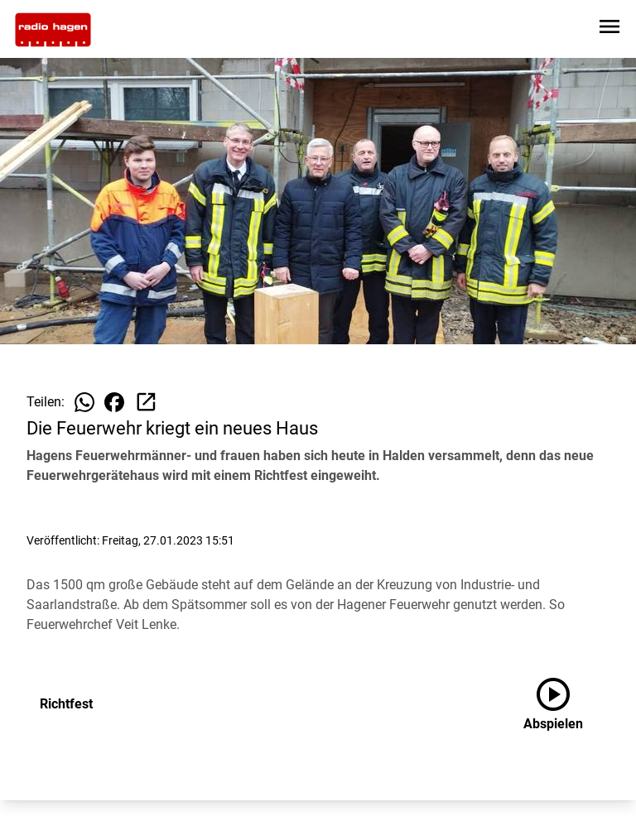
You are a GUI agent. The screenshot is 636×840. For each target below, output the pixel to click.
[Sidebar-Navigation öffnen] (609, 29)
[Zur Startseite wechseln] (53, 30)
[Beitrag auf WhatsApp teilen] (84, 402)
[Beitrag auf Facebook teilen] (114, 402)
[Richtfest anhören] (566, 704)
